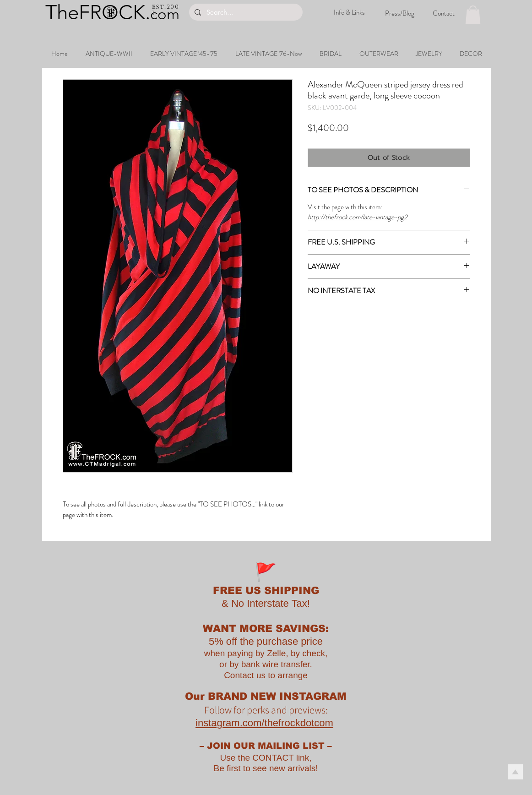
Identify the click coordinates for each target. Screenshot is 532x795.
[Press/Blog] (400, 13)
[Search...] (245, 12)
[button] (473, 15)
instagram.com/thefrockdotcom (264, 723)
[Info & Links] (349, 13)
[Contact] (444, 13)
